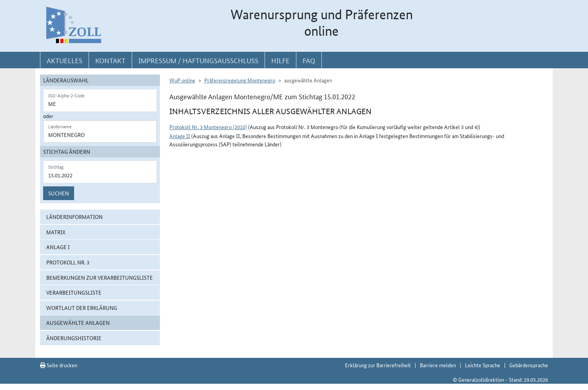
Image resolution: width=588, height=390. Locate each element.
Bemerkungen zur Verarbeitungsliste (100, 277)
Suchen (59, 193)
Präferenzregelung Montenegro (240, 80)
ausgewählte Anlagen (78, 323)
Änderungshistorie (74, 338)
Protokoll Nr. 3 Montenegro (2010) (208, 127)
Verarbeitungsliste (74, 292)
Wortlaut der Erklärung (82, 308)
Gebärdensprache (529, 365)
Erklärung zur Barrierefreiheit (378, 365)
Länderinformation (74, 217)
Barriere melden (438, 365)
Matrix (56, 232)
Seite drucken (59, 365)
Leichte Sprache (483, 365)
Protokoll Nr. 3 (68, 262)
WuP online (182, 80)
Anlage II (180, 136)
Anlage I (58, 247)
